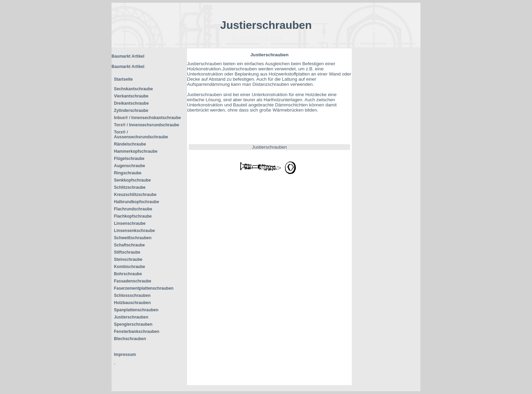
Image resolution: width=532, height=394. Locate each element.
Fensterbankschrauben (137, 332)
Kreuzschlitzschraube (135, 195)
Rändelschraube (130, 144)
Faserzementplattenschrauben (144, 288)
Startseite (123, 79)
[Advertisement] (386, 151)
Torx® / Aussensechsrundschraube (141, 135)
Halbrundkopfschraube (136, 202)
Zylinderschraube (131, 111)
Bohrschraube (128, 274)
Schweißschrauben (133, 238)
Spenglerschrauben (133, 324)
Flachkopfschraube (133, 216)
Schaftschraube (129, 245)
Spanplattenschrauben (136, 310)
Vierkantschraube (131, 96)
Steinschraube (128, 259)
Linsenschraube (130, 223)
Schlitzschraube (130, 187)
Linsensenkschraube (134, 231)
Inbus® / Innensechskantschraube (147, 118)
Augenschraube (130, 166)
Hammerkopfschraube (136, 151)
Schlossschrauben (132, 295)
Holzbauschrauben (132, 303)
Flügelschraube (129, 159)
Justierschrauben (131, 317)
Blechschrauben (130, 339)
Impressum (125, 355)
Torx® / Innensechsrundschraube (147, 125)
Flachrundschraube (133, 209)
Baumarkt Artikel (128, 56)
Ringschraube (128, 173)
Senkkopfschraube (132, 180)
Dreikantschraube (131, 103)
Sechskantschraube (133, 89)
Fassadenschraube (133, 281)
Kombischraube (130, 267)
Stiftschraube (127, 252)
